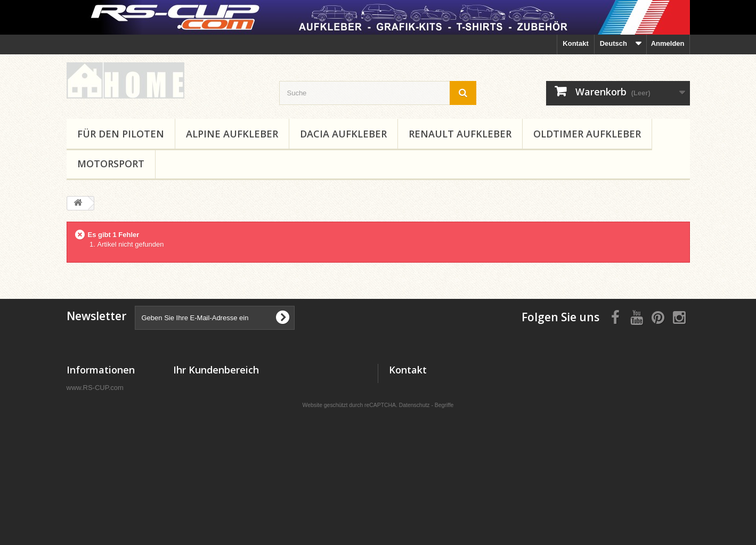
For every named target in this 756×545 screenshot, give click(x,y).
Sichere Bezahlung (97, 442)
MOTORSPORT (111, 164)
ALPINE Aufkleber (232, 134)
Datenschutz (414, 479)
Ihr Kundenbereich (216, 370)
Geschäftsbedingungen (105, 429)
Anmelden (668, 43)
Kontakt (575, 43)
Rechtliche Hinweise (100, 415)
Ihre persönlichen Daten (213, 429)
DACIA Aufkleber (343, 134)
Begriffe (444, 479)
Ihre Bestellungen (202, 387)
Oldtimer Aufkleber (587, 134)
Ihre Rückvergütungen (210, 401)
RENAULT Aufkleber (460, 134)
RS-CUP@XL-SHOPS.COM (473, 426)
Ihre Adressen (196, 415)
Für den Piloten (121, 134)
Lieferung (82, 401)
